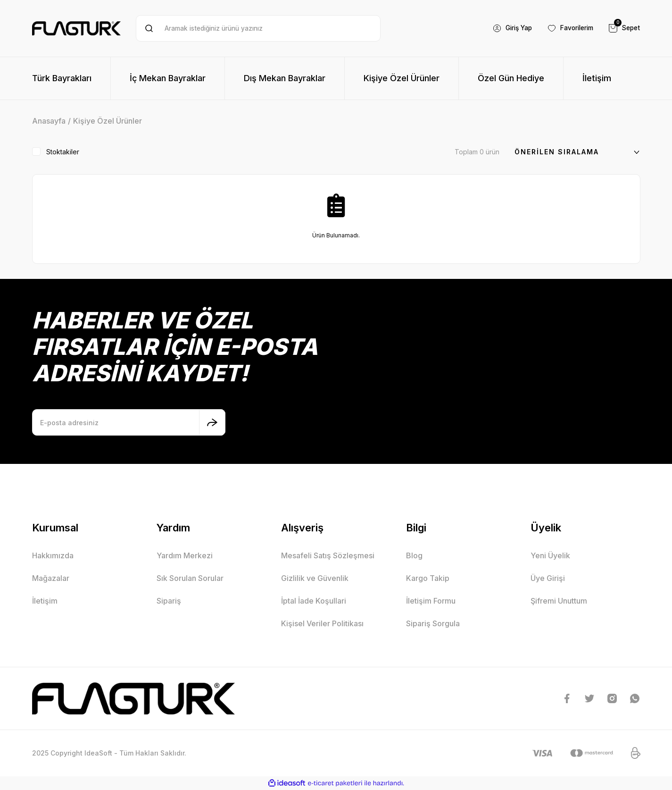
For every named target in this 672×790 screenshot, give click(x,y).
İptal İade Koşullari (314, 601)
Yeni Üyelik (550, 555)
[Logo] (76, 28)
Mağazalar (51, 578)
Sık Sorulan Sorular (190, 578)
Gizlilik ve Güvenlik (315, 578)
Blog (414, 555)
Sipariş (169, 601)
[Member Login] (506, 28)
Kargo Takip (428, 578)
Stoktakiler (63, 152)
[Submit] (212, 422)
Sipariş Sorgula (433, 623)
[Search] (258, 28)
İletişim (45, 601)
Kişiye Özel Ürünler (108, 121)
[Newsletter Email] (129, 422)
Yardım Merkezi (185, 555)
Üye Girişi (548, 578)
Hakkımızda (53, 555)
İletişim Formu (431, 601)
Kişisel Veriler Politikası (322, 623)
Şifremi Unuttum (559, 601)
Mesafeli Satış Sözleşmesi (328, 555)
